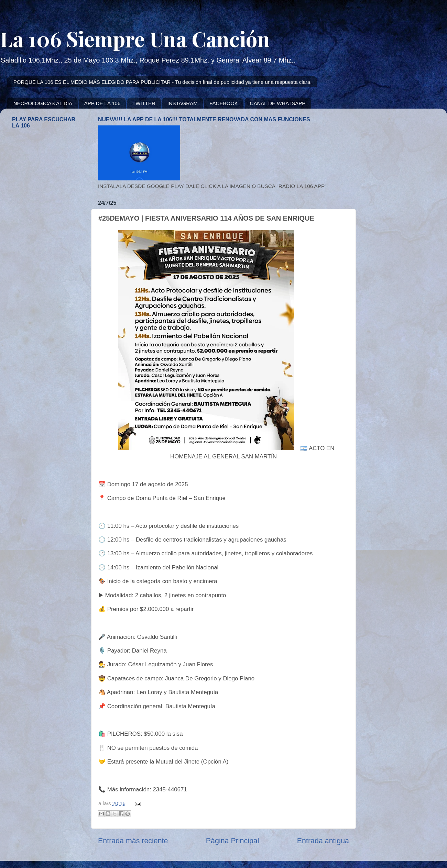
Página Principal (233, 841)
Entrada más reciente (133, 841)
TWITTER (144, 103)
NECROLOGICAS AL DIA (43, 103)
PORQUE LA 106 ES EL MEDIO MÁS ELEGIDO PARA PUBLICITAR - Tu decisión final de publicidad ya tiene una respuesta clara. (163, 82)
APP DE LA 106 (102, 103)
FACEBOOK (224, 103)
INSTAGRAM (182, 103)
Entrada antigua (323, 841)
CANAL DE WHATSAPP (278, 103)
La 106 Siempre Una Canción (135, 38)
